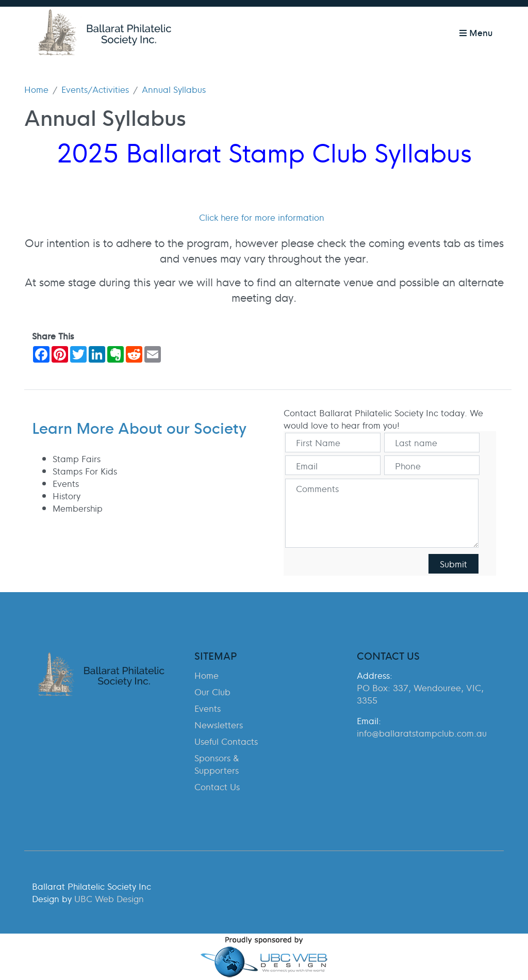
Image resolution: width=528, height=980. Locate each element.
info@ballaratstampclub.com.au (422, 733)
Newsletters (219, 725)
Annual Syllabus (174, 89)
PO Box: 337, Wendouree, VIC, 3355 (420, 694)
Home (36, 89)
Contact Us (217, 787)
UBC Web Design (109, 899)
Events (208, 708)
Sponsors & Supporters (217, 764)
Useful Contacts (226, 741)
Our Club (212, 692)
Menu (476, 32)
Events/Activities (95, 89)
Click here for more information (262, 217)
